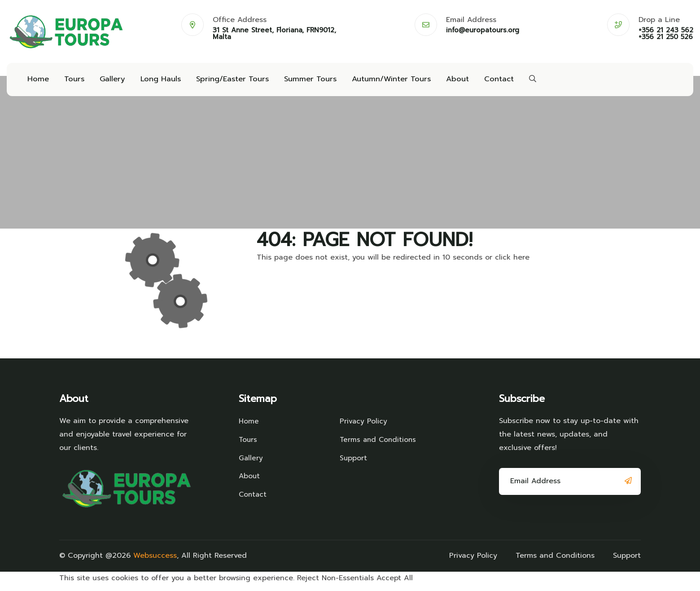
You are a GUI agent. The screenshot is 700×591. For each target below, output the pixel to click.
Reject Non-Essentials (335, 584)
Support (354, 463)
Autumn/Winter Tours (382, 82)
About (446, 82)
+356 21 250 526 (666, 37)
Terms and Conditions (379, 445)
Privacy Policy (364, 427)
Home (37, 82)
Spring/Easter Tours (227, 82)
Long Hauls (157, 82)
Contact (487, 82)
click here (512, 263)
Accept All (395, 584)
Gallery (110, 82)
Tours (72, 82)
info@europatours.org (483, 30)
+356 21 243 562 (666, 30)
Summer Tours (303, 82)
